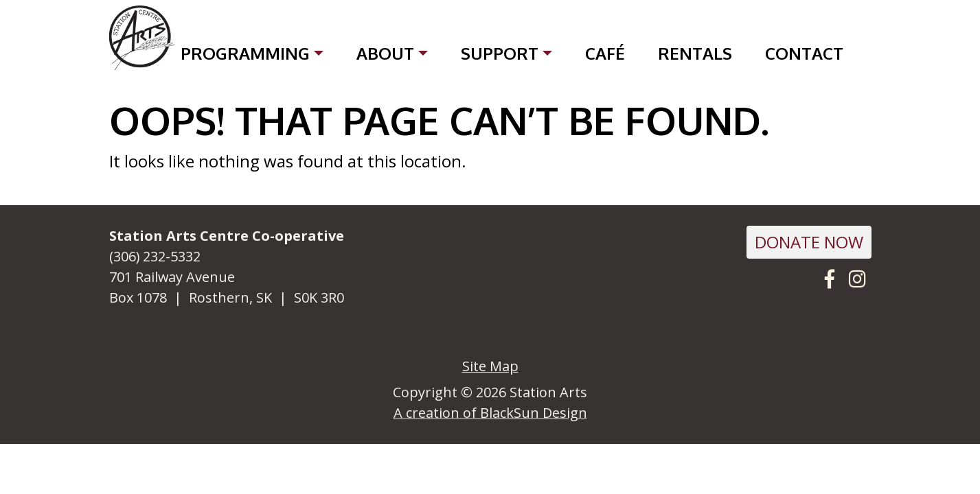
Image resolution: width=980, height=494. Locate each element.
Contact (804, 53)
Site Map (490, 366)
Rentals (695, 53)
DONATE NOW (809, 242)
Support (500, 53)
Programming (245, 53)
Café (605, 53)
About (385, 53)
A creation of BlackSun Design (490, 413)
